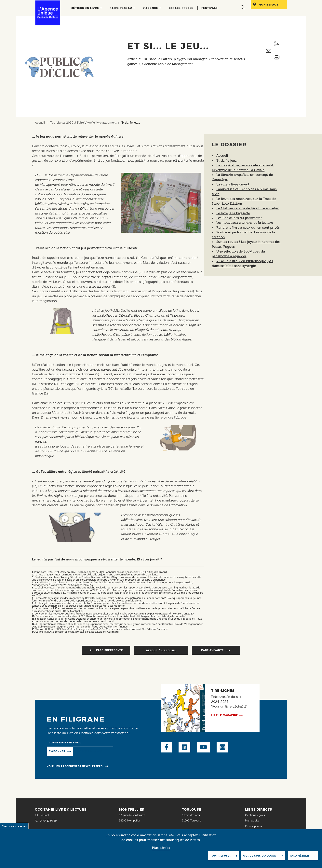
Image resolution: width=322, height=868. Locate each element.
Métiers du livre (86, 8)
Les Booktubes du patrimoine (239, 218)
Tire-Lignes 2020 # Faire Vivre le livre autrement (83, 123)
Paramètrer (300, 856)
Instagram (222, 747)
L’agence (152, 8)
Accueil (40, 123)
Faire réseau (122, 8)
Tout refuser (221, 856)
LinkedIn (184, 747)
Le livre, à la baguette (233, 213)
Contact (44, 815)
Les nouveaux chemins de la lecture (245, 223)
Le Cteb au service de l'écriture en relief (248, 208)
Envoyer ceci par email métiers (277, 51)
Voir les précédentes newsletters (75, 766)
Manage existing (89, 751)
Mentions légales (255, 815)
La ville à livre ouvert (233, 184)
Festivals (210, 8)
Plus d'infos (161, 848)
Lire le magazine (225, 715)
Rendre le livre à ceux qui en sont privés (248, 227)
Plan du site (252, 821)
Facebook (166, 747)
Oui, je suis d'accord (260, 856)
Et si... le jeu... (227, 160)
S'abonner (57, 751)
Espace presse (181, 8)
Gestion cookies (14, 826)
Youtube (203, 747)
